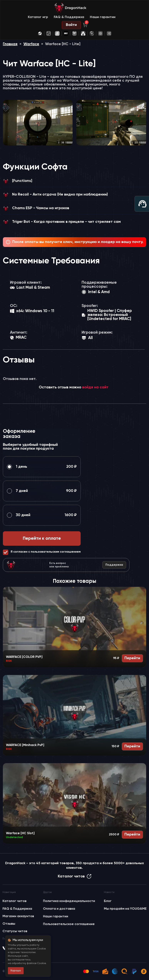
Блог (108, 901)
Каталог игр (38, 17)
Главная (10, 44)
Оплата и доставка (59, 909)
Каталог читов (75, 876)
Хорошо (16, 971)
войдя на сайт (95, 387)
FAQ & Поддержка (69, 17)
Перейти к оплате (42, 539)
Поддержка (114, 565)
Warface (31, 44)
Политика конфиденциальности (69, 901)
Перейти (132, 658)
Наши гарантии (103, 17)
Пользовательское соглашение (69, 924)
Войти (71, 25)
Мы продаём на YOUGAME (125, 909)
